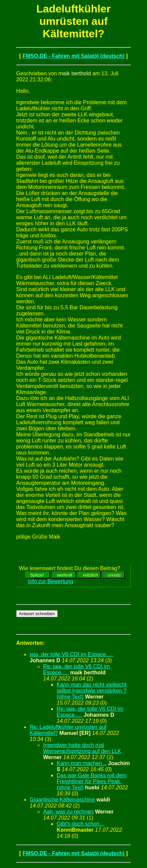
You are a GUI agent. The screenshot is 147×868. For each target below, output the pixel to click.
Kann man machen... (82, 763)
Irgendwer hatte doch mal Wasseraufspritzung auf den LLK (82, 748)
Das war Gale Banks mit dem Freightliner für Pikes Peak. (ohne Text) (92, 781)
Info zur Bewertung (51, 581)
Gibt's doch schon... (80, 824)
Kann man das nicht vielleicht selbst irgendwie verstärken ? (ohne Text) (92, 691)
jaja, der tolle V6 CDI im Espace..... (71, 654)
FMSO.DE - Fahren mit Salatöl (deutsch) (73, 56)
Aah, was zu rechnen (68, 812)
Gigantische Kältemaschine (62, 800)
